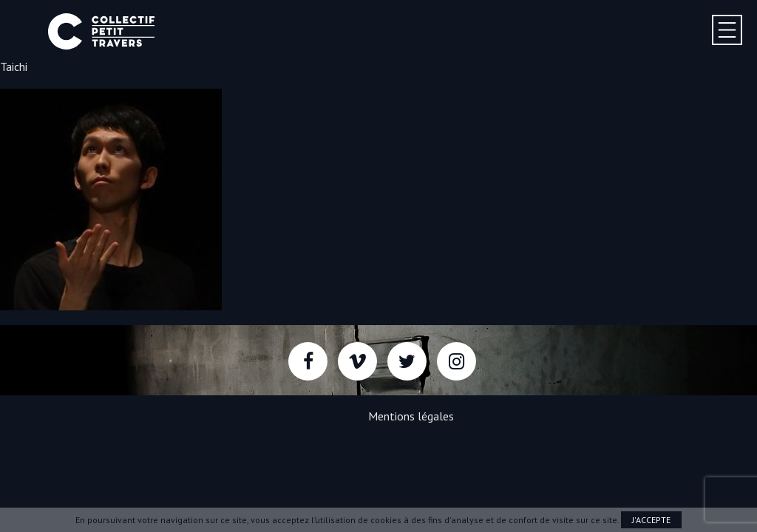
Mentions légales (411, 416)
